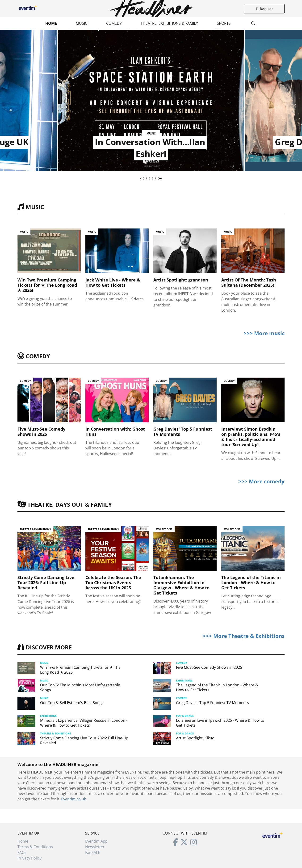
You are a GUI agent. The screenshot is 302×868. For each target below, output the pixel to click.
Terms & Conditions (35, 847)
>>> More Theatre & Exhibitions (244, 636)
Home (51, 23)
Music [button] (82, 23)
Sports (224, 23)
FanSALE (93, 852)
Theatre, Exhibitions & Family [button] (169, 23)
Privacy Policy (29, 858)
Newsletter (95, 847)
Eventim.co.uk (73, 799)
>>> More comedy (261, 481)
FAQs (22, 852)
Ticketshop (264, 9)
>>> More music (264, 333)
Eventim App (96, 841)
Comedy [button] (114, 23)
